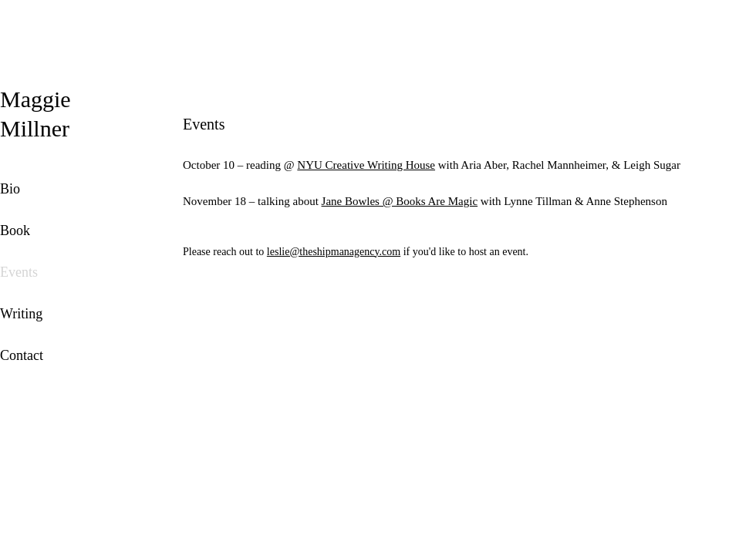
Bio (10, 189)
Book (15, 230)
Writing (21, 314)
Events (19, 272)
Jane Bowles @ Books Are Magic (400, 201)
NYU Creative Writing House (366, 165)
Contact (22, 355)
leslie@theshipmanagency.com (334, 252)
